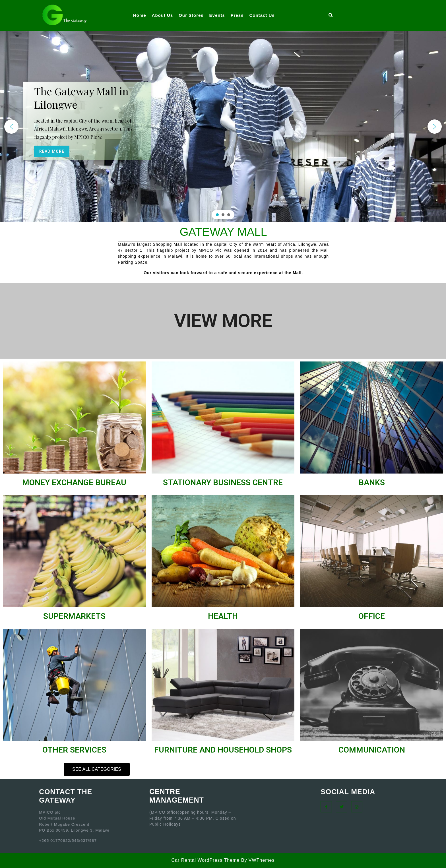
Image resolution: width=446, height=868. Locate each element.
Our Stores (191, 15)
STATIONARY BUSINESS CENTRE (223, 482)
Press (237, 15)
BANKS (372, 482)
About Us (163, 15)
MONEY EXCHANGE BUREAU (74, 482)
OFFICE (372, 616)
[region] (223, 127)
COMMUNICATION (372, 750)
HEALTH (223, 616)
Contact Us (262, 15)
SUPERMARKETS (74, 616)
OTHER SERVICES (74, 750)
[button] (11, 127)
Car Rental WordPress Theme (206, 860)
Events (217, 15)
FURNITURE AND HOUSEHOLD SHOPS (223, 750)
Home (140, 15)
